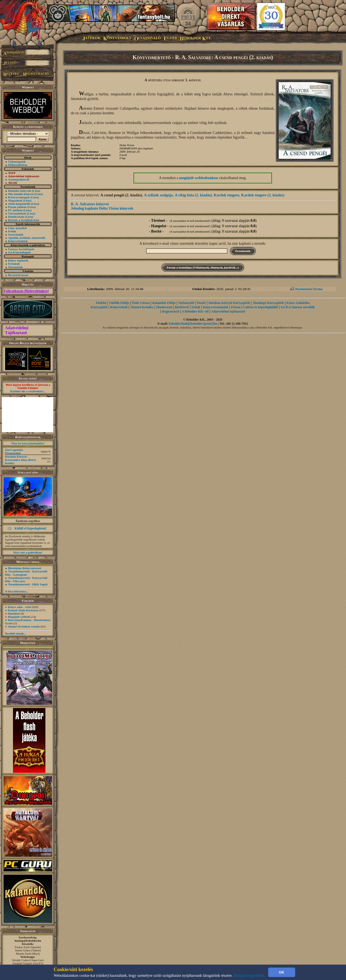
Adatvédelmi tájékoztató (228, 311)
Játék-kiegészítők (19, 204)
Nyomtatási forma (309, 289)
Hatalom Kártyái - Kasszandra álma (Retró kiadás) (20, 460)
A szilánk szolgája (159, 195)
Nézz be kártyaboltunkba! (28, 443)
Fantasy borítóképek (21, 249)
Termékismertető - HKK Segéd (28, 584)
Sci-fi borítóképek (19, 252)
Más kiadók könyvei (21, 194)
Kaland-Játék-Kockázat (23, 610)
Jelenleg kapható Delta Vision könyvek (102, 208)
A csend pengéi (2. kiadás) (121, 195)
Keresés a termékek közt (24, 220)
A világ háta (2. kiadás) (193, 195)
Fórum (236, 307)
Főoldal (101, 303)
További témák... (15, 633)
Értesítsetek (243, 251)
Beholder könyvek (20, 191)
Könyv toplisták (18, 260)
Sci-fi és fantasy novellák (298, 307)
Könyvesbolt (119, 307)
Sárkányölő (186, 303)
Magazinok (15, 200)
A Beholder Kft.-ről (195, 311)
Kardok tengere (227, 195)
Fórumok (14, 264)
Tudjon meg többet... (250, 976)
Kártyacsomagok (19, 197)
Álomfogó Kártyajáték (268, 303)
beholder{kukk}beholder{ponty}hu (193, 324)
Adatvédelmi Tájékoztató (17, 330)
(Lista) (36, 191)
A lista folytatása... (16, 591)
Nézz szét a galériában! (28, 552)
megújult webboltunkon (199, 178)
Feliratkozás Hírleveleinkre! (26, 291)
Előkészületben (18, 165)
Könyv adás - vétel (19, 607)
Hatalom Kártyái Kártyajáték (229, 303)
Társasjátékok (17, 213)
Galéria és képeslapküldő (261, 307)
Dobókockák (16, 217)
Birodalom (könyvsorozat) (25, 568)
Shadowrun (164, 307)
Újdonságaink (17, 162)
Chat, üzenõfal (17, 228)
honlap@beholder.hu (28, 941)
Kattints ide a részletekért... (28, 391)
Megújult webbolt (19, 617)
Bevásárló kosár (18, 275)
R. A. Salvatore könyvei (90, 204)
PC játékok (15, 210)
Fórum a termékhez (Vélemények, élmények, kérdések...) (203, 267)
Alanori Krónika (142, 307)
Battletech (182, 307)
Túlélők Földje (119, 303)
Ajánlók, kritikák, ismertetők (27, 238)
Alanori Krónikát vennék (24, 626)
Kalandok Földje (164, 303)
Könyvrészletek (18, 241)
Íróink (12, 231)
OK (282, 972)
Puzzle (201, 303)
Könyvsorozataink (216, 307)
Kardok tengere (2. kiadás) (263, 195)
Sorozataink (16, 234)
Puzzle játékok (17, 207)
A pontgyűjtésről (19, 179)
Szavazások (15, 267)
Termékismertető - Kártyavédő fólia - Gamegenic (26, 573)
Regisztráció (170, 311)
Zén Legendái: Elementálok (14, 451)
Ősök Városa (141, 303)
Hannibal (14, 613)
